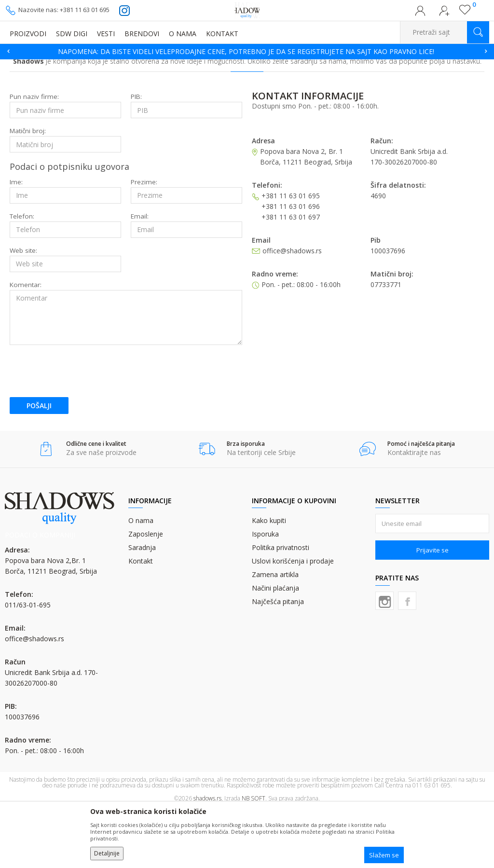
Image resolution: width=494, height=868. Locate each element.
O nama (141, 580)
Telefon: (22, 276)
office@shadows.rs (34, 698)
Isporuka (265, 593)
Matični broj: (28, 190)
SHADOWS (19, 65)
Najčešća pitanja (278, 661)
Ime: (16, 241)
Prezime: (144, 241)
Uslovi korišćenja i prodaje (293, 620)
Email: (140, 276)
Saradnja (142, 607)
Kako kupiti (269, 580)
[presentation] (83, 430)
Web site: (23, 310)
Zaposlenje (146, 593)
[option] (247, 52)
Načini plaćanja (275, 647)
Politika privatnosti (281, 607)
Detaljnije (107, 853)
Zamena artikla (275, 634)
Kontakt (141, 620)
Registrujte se (444, 14)
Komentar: (26, 344)
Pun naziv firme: (34, 156)
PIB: (136, 156)
